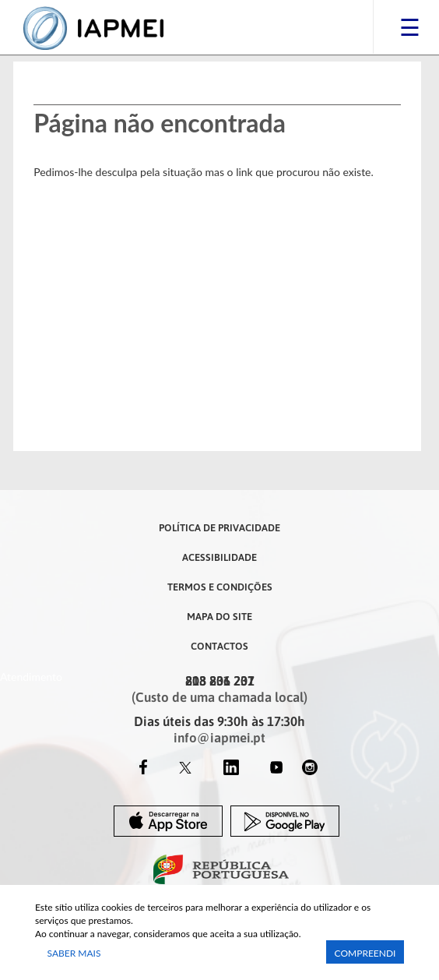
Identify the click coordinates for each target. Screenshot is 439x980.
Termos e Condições (220, 587)
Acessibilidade (219, 557)
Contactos (219, 646)
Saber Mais (74, 953)
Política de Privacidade (219, 527)
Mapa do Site (219, 616)
